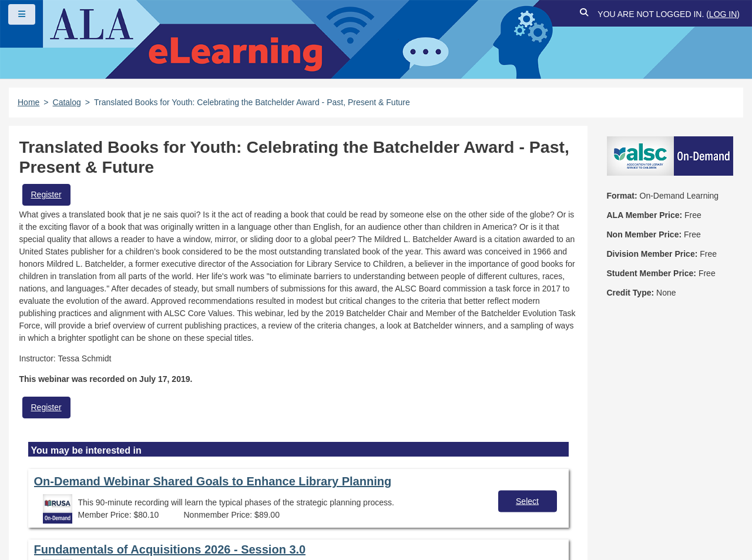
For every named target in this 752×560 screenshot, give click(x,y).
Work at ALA (181, 509)
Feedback (113, 509)
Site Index (49, 509)
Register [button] (46, 195)
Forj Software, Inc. (153, 533)
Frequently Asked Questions (85, 488)
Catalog (67, 102)
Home (28, 102)
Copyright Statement (206, 488)
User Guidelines (385, 488)
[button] (584, 14)
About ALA (252, 509)
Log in (723, 14)
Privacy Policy (300, 488)
